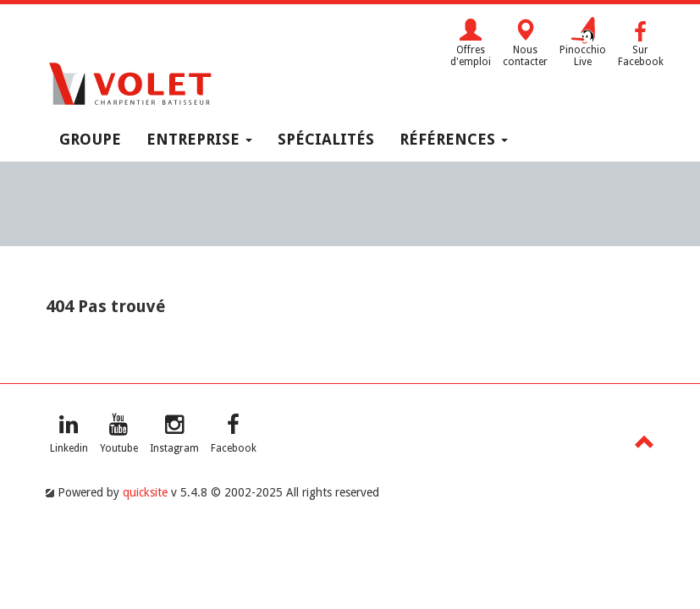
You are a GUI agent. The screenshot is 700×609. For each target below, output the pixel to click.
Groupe (90, 139)
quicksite (145, 492)
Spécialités (326, 139)
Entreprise (199, 139)
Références (454, 139)
